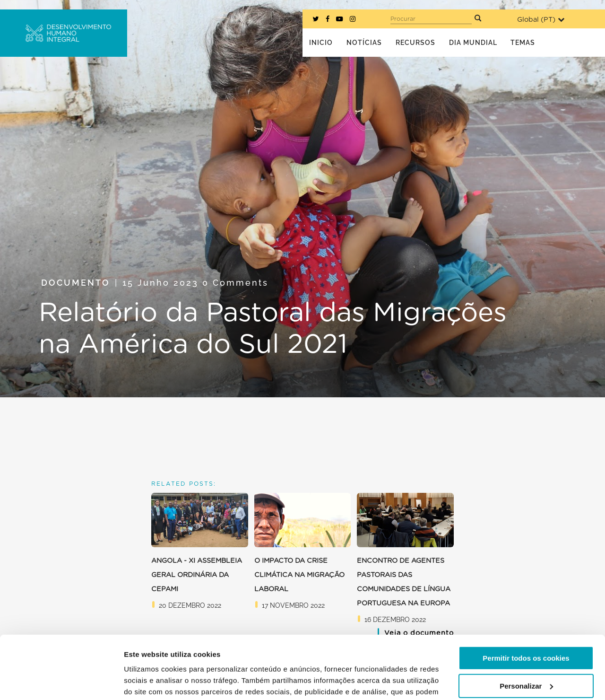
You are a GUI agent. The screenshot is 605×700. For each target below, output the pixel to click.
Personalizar (526, 626)
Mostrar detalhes (153, 681)
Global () (541, 20)
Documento (76, 283)
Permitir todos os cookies (526, 599)
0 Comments (235, 283)
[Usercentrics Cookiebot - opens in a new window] (61, 682)
